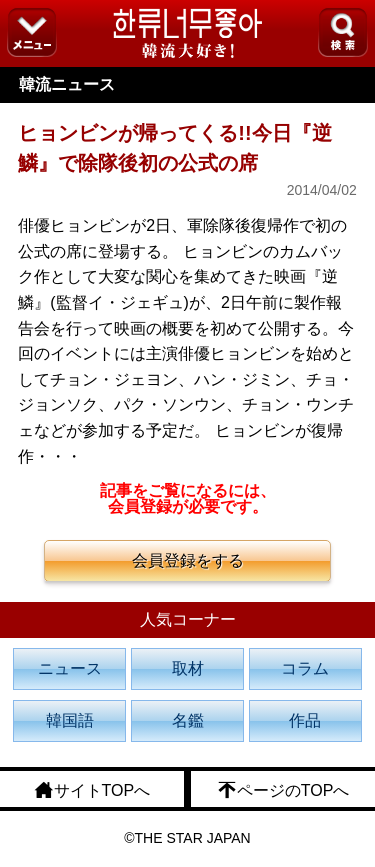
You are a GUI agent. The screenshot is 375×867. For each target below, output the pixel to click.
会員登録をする (188, 560)
